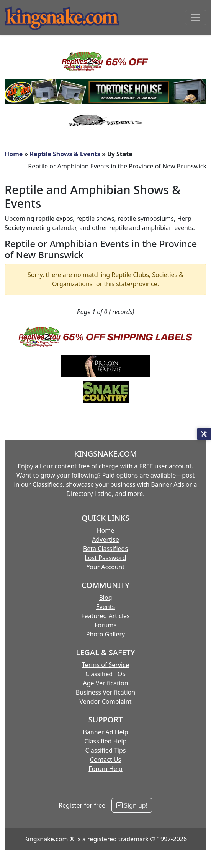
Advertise (105, 539)
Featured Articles (105, 616)
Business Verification (105, 692)
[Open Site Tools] (204, 434)
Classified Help (105, 741)
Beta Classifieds (105, 549)
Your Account (105, 567)
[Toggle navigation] (196, 18)
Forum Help (105, 769)
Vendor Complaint (106, 701)
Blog (105, 598)
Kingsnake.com (46, 839)
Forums (105, 625)
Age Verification (105, 683)
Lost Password (105, 558)
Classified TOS (105, 674)
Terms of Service (105, 665)
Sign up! (132, 805)
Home (14, 154)
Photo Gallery (106, 634)
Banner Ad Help (105, 732)
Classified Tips (106, 750)
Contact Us (105, 759)
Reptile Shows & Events (65, 154)
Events (105, 607)
